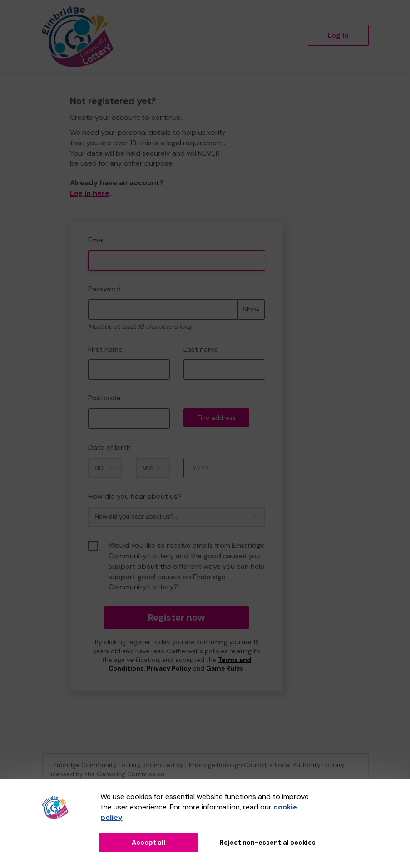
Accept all (148, 843)
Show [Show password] (251, 309)
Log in (338, 35)
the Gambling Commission (125, 774)
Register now (176, 617)
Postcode (104, 398)
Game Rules (225, 668)
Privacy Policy (169, 668)
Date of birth (109, 447)
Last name (201, 349)
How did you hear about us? (135, 496)
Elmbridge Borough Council (226, 765)
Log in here (90, 193)
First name (105, 349)
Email (96, 240)
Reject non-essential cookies (268, 843)
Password (104, 289)
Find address (217, 418)
